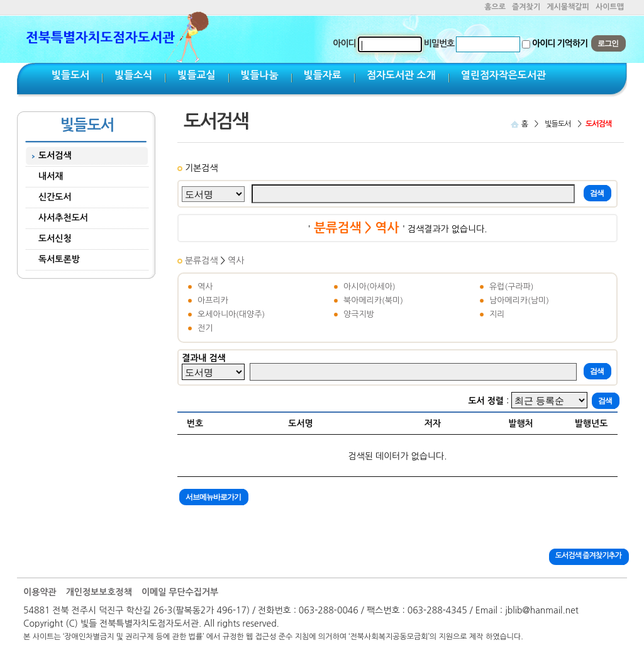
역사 (236, 260)
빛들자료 (323, 75)
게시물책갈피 (568, 7)
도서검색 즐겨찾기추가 (588, 556)
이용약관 (40, 592)
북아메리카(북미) (373, 300)
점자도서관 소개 (401, 75)
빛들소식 (133, 75)
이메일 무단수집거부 (180, 592)
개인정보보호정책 (99, 592)
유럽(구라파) (512, 287)
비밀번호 (439, 43)
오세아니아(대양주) (231, 314)
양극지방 (359, 314)
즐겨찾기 (526, 7)
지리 (497, 314)
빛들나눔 (260, 75)
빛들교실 (196, 75)
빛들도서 (70, 75)
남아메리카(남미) (519, 300)
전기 (205, 328)
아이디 (344, 43)
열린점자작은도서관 (503, 75)
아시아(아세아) (369, 287)
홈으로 (495, 7)
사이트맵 (610, 7)
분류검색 (203, 260)
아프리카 (213, 300)
